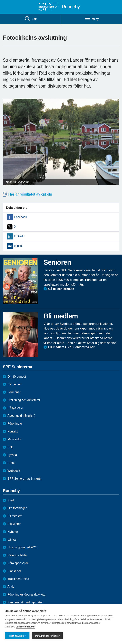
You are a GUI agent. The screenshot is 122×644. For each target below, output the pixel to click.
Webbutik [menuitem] (14, 471)
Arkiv (11, 587)
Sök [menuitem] (30, 19)
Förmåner (14, 392)
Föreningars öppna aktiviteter (27, 594)
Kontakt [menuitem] (13, 431)
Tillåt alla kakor (17, 636)
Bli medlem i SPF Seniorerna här (71, 347)
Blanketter (14, 571)
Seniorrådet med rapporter (25, 602)
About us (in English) (21, 416)
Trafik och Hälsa (18, 579)
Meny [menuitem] (92, 19)
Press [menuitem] (11, 463)
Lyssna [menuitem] (12, 455)
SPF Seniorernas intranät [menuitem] (24, 479)
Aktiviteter (14, 524)
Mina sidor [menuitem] (14, 439)
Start (11, 500)
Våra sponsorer (18, 563)
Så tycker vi (15, 408)
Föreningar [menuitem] (15, 424)
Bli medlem (15, 384)
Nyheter (13, 532)
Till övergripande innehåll (0, 0)
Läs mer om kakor (26, 627)
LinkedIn (20, 236)
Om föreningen (17, 508)
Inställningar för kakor (47, 636)
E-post (18, 246)
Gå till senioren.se (61, 289)
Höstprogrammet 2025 (22, 547)
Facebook (21, 217)
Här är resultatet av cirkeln (30, 194)
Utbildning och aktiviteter (24, 400)
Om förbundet (17, 377)
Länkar (12, 540)
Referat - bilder (17, 555)
